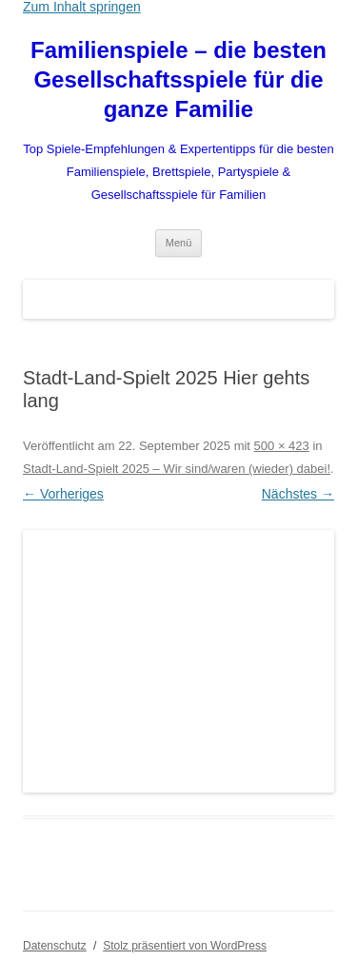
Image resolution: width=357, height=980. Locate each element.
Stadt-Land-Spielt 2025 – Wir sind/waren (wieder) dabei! (177, 469)
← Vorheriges (63, 494)
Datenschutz (55, 946)
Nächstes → (298, 494)
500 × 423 (282, 446)
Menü (179, 243)
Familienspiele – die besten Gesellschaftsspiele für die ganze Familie (178, 79)
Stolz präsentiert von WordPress (185, 946)
